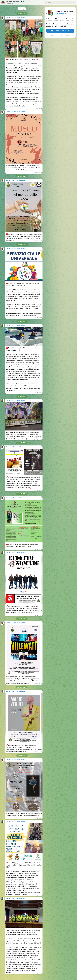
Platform (67, 35)
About (52, 35)
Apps (62, 35)
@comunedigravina (61, 14)
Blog (57, 35)
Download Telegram (60, 31)
